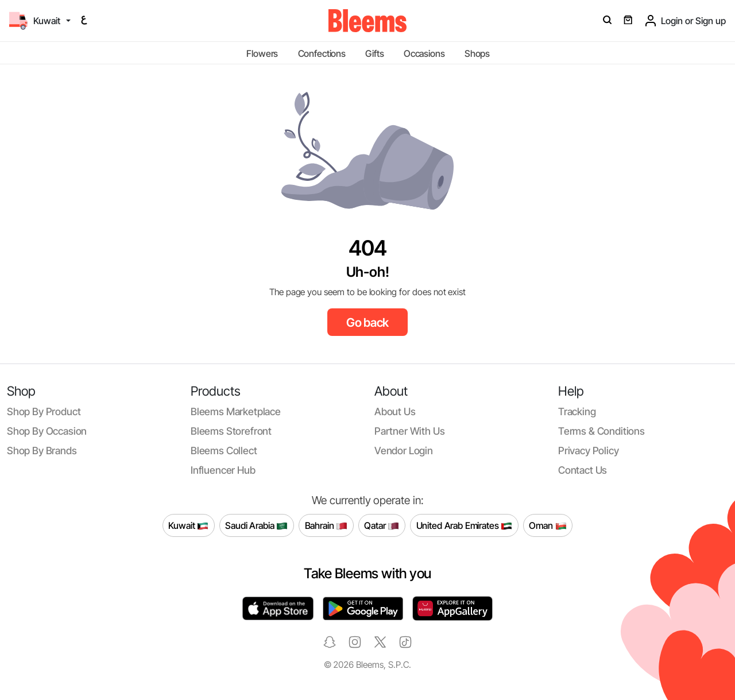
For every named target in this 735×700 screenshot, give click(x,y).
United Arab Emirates (465, 525)
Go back (368, 322)
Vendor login (404, 450)
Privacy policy (589, 450)
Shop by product (44, 411)
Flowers (262, 53)
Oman (548, 525)
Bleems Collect (224, 450)
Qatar (382, 525)
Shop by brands (42, 450)
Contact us (583, 470)
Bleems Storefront (231, 431)
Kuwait (188, 525)
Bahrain (326, 525)
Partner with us (409, 431)
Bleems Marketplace (236, 411)
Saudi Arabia (256, 525)
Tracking (577, 411)
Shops (477, 53)
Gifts (374, 53)
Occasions (424, 53)
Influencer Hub (223, 470)
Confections (322, 53)
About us (395, 411)
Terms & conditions (601, 431)
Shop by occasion (47, 431)
